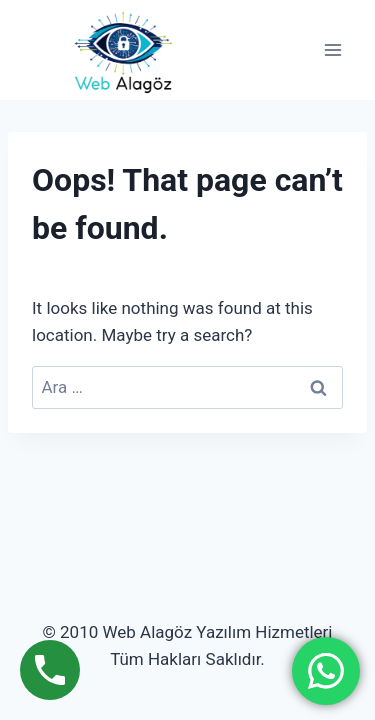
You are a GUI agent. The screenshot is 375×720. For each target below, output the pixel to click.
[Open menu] (332, 50)
